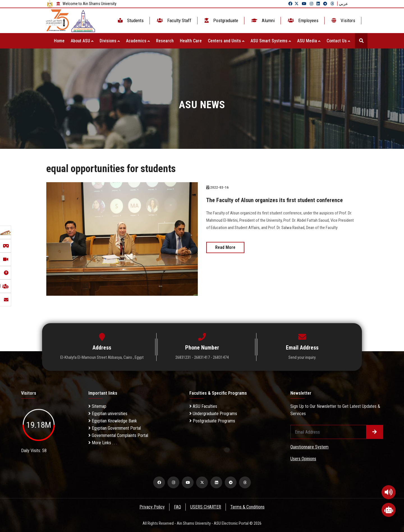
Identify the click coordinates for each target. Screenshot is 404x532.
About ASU (82, 41)
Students (130, 20)
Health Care (191, 41)
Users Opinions (303, 459)
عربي (343, 4)
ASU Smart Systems (271, 41)
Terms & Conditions (248, 507)
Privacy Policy (152, 507)
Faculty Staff (174, 20)
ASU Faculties (203, 406)
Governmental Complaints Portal (118, 435)
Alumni (262, 20)
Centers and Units (226, 41)
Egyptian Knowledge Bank (113, 421)
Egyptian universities (108, 414)
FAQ (177, 507)
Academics (138, 41)
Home (59, 41)
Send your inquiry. (302, 357)
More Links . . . (103, 443)
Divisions (110, 41)
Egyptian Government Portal (115, 428)
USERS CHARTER (206, 507)
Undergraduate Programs (213, 414)
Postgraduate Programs (212, 421)
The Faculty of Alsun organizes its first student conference (275, 200)
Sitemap (97, 406)
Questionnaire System (309, 447)
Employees (303, 20)
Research (165, 41)
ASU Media (309, 41)
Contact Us (338, 41)
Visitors (343, 20)
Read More (225, 247)
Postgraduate (221, 20)
